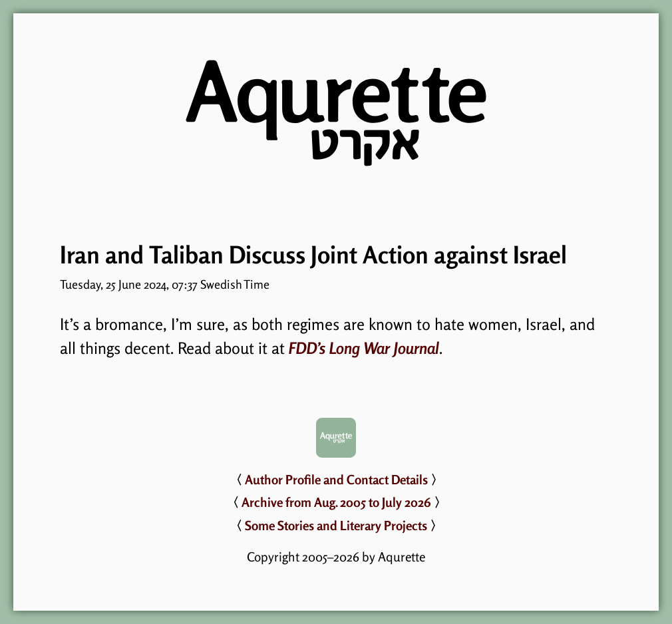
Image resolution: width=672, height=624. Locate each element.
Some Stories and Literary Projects (336, 526)
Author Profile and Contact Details (336, 480)
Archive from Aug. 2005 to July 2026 (336, 502)
